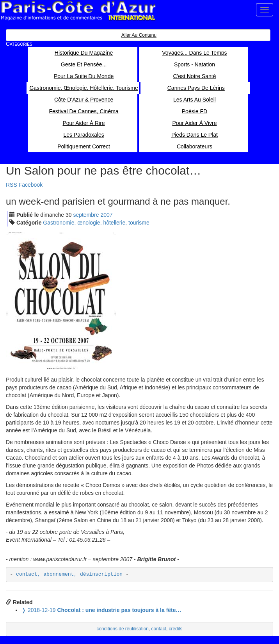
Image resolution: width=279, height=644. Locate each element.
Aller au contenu (139, 35)
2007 (106, 215)
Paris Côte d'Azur (78, 11)
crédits (176, 629)
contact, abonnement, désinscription (69, 574)
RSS (12, 185)
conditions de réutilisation (123, 629)
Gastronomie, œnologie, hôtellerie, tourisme (96, 223)
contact (159, 629)
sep (86, 215)
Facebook (31, 185)
